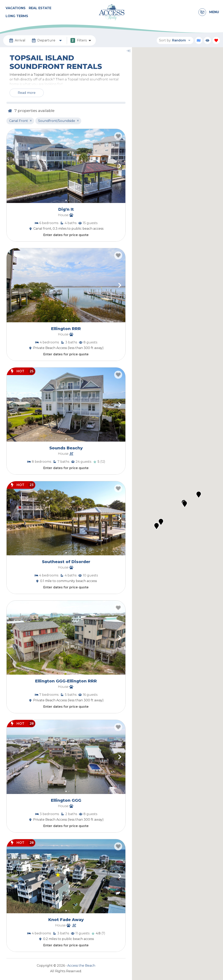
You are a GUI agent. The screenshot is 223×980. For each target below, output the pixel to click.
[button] (12, 166)
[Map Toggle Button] (199, 40)
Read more (27, 93)
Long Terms (17, 16)
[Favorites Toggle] (216, 40)
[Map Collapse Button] (128, 51)
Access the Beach (81, 966)
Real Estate (40, 8)
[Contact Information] (202, 12)
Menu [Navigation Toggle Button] (214, 12)
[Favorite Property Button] (118, 136)
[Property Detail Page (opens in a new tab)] (66, 166)
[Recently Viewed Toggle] (207, 40)
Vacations (16, 8)
